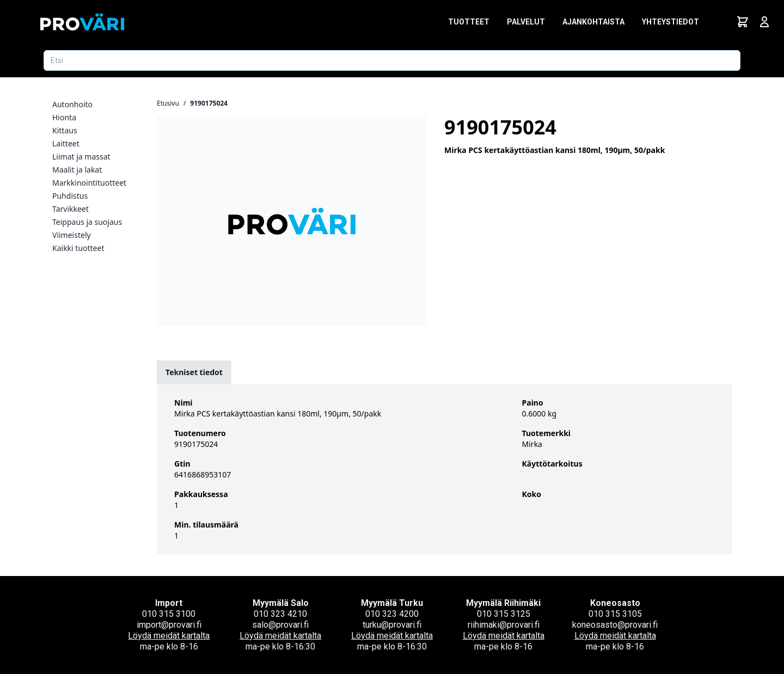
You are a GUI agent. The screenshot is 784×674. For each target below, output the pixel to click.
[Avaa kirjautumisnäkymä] (764, 22)
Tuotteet (469, 22)
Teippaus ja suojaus (87, 222)
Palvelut (526, 22)
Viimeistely (72, 235)
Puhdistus (70, 196)
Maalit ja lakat (77, 170)
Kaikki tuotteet (78, 248)
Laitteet (66, 143)
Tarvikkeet (71, 209)
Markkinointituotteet (89, 183)
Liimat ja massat (81, 157)
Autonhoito (72, 104)
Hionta (64, 117)
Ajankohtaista (593, 22)
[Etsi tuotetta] (392, 60)
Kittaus (65, 130)
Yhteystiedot (670, 22)
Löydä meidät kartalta (169, 636)
